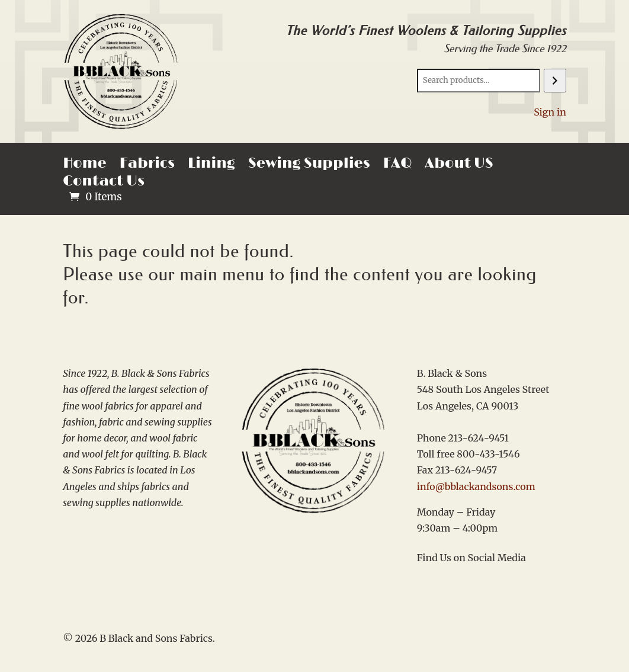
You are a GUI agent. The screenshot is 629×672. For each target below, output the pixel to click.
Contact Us (104, 183)
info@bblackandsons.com (476, 487)
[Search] (555, 81)
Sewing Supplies (309, 166)
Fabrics (147, 166)
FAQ (398, 166)
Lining (211, 166)
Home (85, 166)
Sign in (550, 112)
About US (459, 166)
